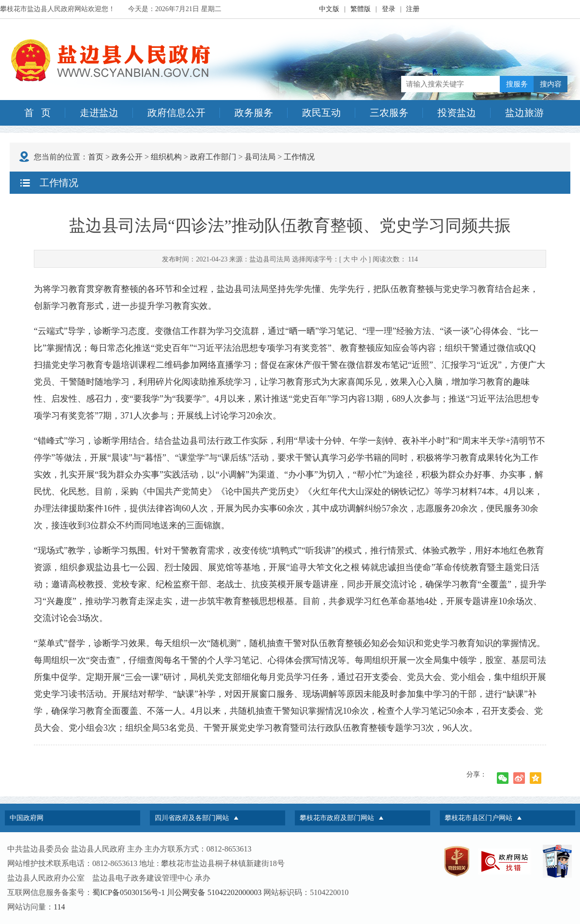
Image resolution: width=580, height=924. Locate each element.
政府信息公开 (176, 113)
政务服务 (254, 113)
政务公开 (127, 157)
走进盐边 (99, 113)
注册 (413, 9)
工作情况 (299, 157)
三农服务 (389, 113)
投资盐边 (457, 113)
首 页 (37, 113)
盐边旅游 (524, 113)
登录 (389, 9)
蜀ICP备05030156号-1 (129, 892)
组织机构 (166, 157)
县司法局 (260, 157)
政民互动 (321, 113)
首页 (96, 157)
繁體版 (361, 9)
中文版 (329, 9)
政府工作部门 (213, 157)
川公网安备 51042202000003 (214, 892)
